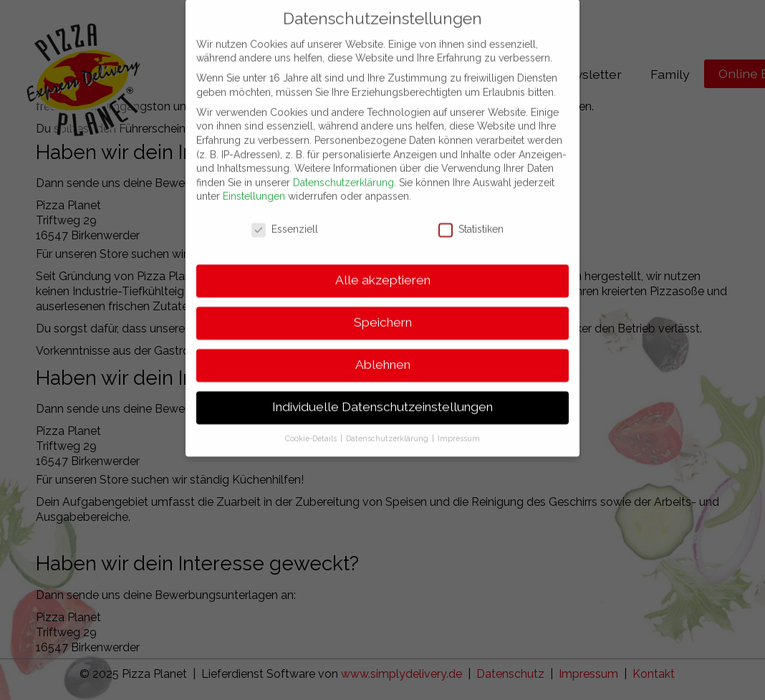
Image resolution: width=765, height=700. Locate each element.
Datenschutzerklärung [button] (388, 423)
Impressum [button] (459, 423)
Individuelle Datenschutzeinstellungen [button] (382, 392)
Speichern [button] (383, 307)
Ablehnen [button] (383, 350)
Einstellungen (254, 182)
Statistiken (471, 215)
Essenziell (285, 215)
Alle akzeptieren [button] (383, 265)
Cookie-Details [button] (312, 423)
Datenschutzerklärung (343, 168)
